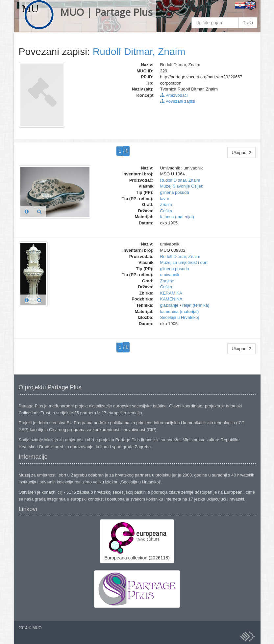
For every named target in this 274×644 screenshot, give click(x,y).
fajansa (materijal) (177, 217)
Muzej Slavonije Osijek (182, 186)
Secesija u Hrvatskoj (180, 317)
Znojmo (167, 281)
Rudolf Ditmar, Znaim (139, 52)
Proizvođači (174, 95)
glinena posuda (175, 192)
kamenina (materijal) (180, 311)
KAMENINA (171, 299)
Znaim (166, 205)
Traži (248, 23)
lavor (165, 199)
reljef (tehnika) (196, 305)
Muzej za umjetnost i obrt (184, 262)
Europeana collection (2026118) (137, 541)
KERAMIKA (171, 293)
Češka (166, 211)
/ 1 (126, 151)
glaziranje (169, 305)
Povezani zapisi (178, 101)
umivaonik (170, 275)
